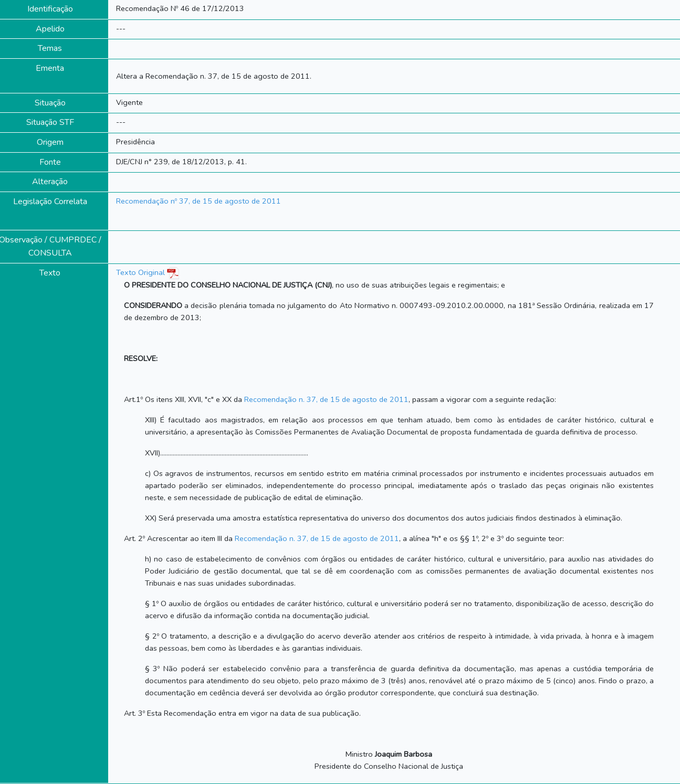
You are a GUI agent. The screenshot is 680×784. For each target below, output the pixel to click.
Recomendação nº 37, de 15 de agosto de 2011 (198, 201)
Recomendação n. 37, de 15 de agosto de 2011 (326, 399)
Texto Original (140, 272)
